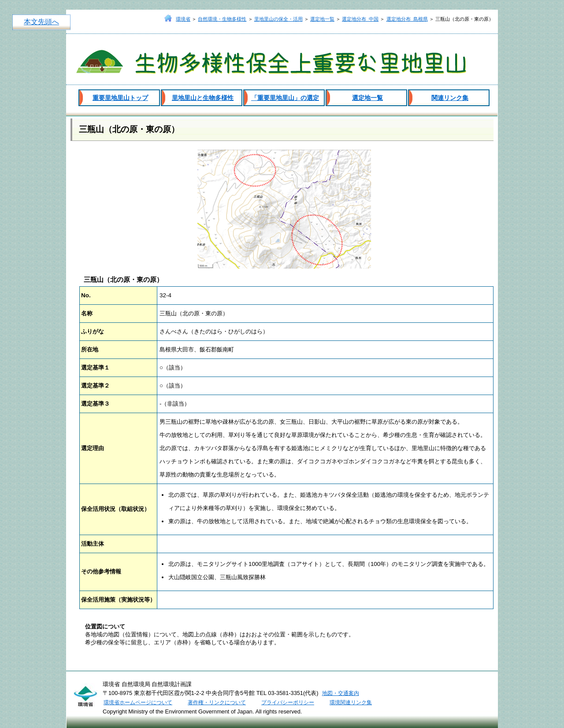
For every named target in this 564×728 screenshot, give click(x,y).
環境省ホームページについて (138, 702)
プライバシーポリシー (288, 702)
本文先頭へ (41, 22)
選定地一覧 (322, 19)
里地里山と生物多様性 (203, 98)
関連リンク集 (450, 98)
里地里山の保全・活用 (278, 19)
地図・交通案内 (341, 693)
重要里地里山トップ (120, 98)
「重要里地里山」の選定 (285, 98)
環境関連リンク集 (351, 702)
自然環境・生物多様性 (222, 19)
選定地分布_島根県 (407, 19)
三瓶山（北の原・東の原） (129, 129)
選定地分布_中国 (360, 19)
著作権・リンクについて (217, 702)
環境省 (183, 19)
